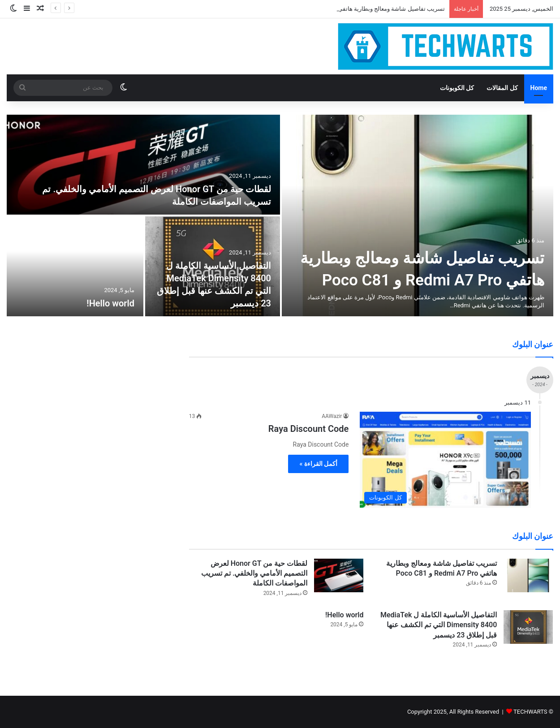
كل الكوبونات (457, 88)
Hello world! (110, 303)
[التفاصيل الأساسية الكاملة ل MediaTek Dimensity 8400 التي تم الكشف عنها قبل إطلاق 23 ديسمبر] (528, 627)
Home (539, 88)
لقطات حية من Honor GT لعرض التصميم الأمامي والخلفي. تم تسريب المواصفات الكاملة (254, 573)
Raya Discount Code (309, 429)
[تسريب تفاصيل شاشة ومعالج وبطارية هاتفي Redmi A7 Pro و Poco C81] (418, 215)
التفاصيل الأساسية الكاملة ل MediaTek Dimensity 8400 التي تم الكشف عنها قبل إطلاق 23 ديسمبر (439, 625)
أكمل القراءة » (318, 464)
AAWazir (332, 416)
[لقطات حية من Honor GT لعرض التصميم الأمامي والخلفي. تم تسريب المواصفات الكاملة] (143, 165)
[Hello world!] (75, 266)
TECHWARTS (530, 712)
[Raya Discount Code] (445, 460)
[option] (280, 215)
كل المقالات (502, 88)
